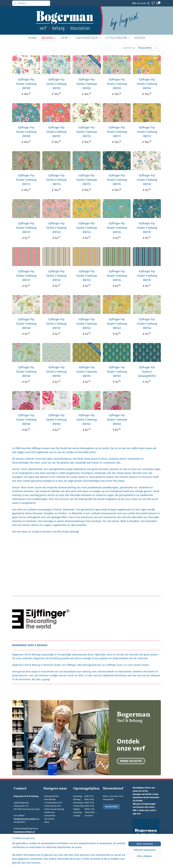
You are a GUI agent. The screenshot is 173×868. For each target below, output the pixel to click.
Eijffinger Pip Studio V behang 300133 (86, 276)
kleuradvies (125, 672)
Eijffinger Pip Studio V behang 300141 (56, 324)
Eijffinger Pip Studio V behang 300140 (26, 324)
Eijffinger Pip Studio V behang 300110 (86, 132)
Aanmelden (111, 807)
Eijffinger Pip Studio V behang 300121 (26, 228)
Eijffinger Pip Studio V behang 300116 (117, 180)
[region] (69, 855)
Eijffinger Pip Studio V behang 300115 (86, 180)
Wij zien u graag (40, 679)
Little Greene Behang (54, 809)
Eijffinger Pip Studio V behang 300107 (56, 132)
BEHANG (49, 38)
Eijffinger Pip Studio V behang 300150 (56, 372)
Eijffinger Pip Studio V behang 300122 (56, 228)
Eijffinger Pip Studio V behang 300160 (26, 420)
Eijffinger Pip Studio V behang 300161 (56, 420)
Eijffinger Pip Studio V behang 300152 (117, 372)
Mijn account (141, 3)
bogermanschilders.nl (24, 832)
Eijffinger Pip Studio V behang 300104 (147, 84)
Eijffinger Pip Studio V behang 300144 (147, 324)
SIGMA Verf (50, 812)
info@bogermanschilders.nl (26, 819)
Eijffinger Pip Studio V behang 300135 (147, 276)
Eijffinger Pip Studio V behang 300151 (86, 372)
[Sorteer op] (147, 48)
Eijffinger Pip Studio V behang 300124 (117, 228)
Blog (47, 822)
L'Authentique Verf (53, 803)
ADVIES (140, 38)
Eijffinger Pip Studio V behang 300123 (86, 228)
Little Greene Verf (53, 806)
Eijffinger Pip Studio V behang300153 (147, 372)
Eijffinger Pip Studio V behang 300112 (147, 132)
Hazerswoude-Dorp (82, 655)
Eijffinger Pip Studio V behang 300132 (56, 276)
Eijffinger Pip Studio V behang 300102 (86, 84)
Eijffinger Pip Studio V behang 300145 (26, 372)
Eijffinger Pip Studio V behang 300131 (26, 276)
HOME (32, 38)
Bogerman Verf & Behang (26, 655)
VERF (66, 38)
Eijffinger (71, 665)
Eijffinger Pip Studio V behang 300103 (117, 84)
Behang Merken (52, 796)
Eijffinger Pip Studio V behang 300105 (26, 132)
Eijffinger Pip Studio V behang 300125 (147, 228)
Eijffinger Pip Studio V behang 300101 (56, 84)
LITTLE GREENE (118, 38)
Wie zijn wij (49, 819)
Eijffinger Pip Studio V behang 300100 (26, 84)
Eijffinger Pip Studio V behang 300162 (86, 420)
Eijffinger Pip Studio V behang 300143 (117, 324)
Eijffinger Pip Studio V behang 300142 (86, 324)
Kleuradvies (50, 816)
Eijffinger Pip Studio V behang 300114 (56, 180)
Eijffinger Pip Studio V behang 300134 (117, 276)
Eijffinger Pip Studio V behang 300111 (117, 132)
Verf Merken (50, 799)
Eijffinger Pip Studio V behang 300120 (147, 180)
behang (86, 672)
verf (94, 672)
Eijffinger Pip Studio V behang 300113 (26, 180)
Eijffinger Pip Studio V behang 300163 (117, 420)
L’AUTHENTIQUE (88, 38)
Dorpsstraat (69, 672)
